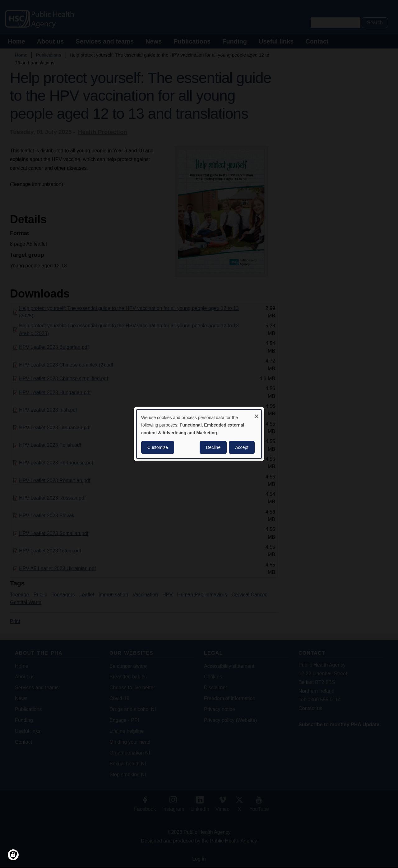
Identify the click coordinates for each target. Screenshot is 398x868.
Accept (242, 447)
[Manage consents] (13, 855)
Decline (213, 447)
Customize (158, 447)
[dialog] (199, 434)
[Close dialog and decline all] (257, 414)
